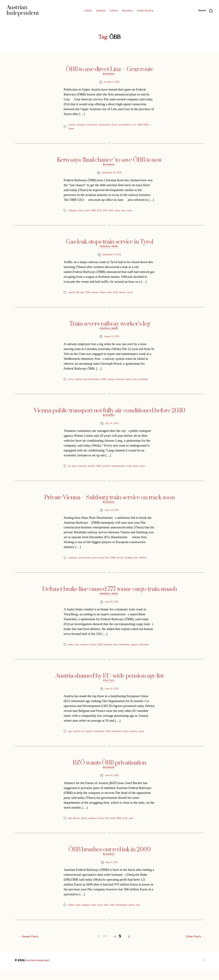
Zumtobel (74, 654)
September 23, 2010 (112, 174)
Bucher (77, 830)
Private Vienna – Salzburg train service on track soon (109, 502)
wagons (141, 651)
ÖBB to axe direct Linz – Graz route (110, 69)
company (82, 126)
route (112, 295)
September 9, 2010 (112, 257)
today (132, 383)
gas (83, 295)
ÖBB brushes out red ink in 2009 (109, 861)
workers (140, 742)
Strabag (134, 563)
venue (135, 295)
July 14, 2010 (112, 428)
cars (78, 651)
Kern (90, 212)
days (75, 470)
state (120, 212)
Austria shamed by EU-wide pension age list (109, 686)
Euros (120, 126)
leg (86, 383)
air (70, 470)
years (134, 212)
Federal (79, 383)
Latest (88, 11)
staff (114, 212)
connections (108, 126)
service (125, 563)
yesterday (148, 383)
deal (96, 917)
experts (86, 651)
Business (128, 11)
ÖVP (102, 212)
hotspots (83, 470)
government (131, 126)
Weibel (150, 563)
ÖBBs (72, 130)
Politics (109, 691)
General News (110, 249)
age (70, 742)
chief (79, 917)
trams (141, 470)
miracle (95, 651)
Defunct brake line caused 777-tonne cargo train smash (109, 594)
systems (109, 470)
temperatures (122, 470)
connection (94, 126)
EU (84, 742)
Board (71, 917)
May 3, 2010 (112, 875)
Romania (111, 651)
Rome (104, 295)
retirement (121, 742)
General (101, 11)
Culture (114, 11)
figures (90, 742)
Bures (86, 830)
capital (72, 295)
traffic (138, 917)
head (105, 563)
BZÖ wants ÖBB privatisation (109, 773)
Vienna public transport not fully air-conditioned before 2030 (109, 414)
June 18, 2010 (112, 608)
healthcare (101, 742)
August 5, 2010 (112, 340)
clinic (71, 383)
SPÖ (107, 212)
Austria (72, 126)
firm (111, 830)
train (139, 383)
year (127, 212)
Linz (141, 126)
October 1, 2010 (112, 83)
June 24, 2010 (112, 515)
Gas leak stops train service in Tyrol (110, 243)
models (93, 470)
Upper (80, 130)
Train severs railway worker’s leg (110, 326)
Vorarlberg (130, 651)
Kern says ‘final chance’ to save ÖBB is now (109, 161)
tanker (126, 295)
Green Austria (145, 11)
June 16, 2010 (112, 699)
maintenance (96, 383)
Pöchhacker (126, 917)
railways (124, 383)
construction (86, 563)
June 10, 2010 (112, 787)
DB (78, 295)
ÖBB (147, 126)
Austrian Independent (40, 971)
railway (96, 295)
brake (71, 651)
